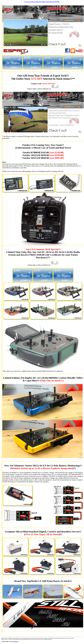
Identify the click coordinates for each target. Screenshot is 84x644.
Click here (16, 642)
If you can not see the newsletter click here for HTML (42, 2)
